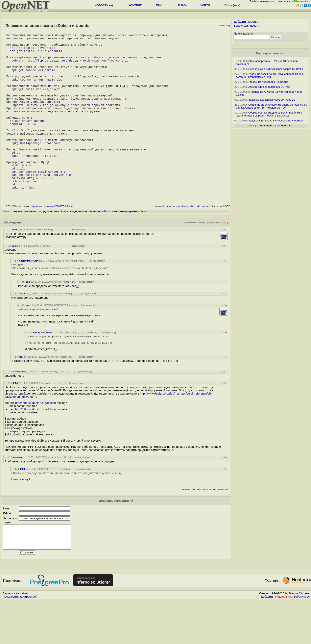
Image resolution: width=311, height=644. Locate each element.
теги (237, 5)
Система (54, 250)
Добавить (267, 640)
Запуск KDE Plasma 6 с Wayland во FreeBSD (275, 121)
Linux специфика (72, 250)
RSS (224, 261)
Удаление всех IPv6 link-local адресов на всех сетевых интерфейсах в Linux (270, 75)
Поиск (228, 5)
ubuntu (184, 245)
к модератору (78, 269)
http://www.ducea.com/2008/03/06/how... (53, 245)
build (191, 245)
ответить (47, 269)
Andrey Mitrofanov (29, 300)
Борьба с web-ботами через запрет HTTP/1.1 (276, 69)
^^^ (71, 300)
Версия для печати (247, 26)
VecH (15, 269)
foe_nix (23, 332)
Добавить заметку (246, 22)
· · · (63, 269)
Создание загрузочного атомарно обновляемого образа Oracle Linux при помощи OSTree (272, 106)
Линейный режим (194, 261)
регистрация (283, 1)
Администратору (36, 250)
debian (177, 245)
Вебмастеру (302, 640)
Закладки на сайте (15, 637)
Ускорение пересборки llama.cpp (268, 82)
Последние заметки (270, 53)
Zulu (14, 285)
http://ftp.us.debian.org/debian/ (53, 67)
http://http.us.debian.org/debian (36, 442)
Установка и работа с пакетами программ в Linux (116, 250)
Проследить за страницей (20, 640)
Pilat (15, 422)
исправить (224, 26)
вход (273, 1)
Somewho (18, 410)
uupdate (206, 245)
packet (198, 245)
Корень (18, 250)
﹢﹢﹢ (56, 269)
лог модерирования (219, 528)
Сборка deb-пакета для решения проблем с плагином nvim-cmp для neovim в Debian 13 (269, 114)
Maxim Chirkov (299, 637)
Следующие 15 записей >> (274, 126)
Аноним (17, 496)
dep (164, 245)
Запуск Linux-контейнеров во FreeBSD (272, 100)
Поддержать (284, 640)
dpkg (170, 245)
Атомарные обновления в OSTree (269, 87)
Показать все (213, 261)
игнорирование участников (195, 528)
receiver (23, 396)
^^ (66, 300)
